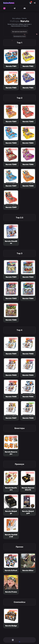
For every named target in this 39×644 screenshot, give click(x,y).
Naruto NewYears (11, 489)
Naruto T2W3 (11, 143)
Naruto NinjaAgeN (28, 512)
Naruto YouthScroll (11, 536)
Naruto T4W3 (11, 375)
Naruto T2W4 (28, 143)
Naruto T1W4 (28, 88)
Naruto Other (28, 570)
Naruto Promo (11, 592)
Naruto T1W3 (11, 88)
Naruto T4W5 (11, 397)
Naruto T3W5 (11, 320)
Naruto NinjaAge (11, 512)
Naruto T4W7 (11, 418)
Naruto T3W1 (11, 277)
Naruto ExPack (11, 570)
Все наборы (16, 18)
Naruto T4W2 (28, 354)
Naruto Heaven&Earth (28, 489)
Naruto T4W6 (28, 397)
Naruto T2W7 (11, 186)
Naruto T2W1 (11, 122)
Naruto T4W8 (28, 418)
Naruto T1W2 (28, 66)
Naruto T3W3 (11, 298)
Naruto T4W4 (28, 375)
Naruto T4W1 (11, 354)
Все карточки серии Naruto (19, 32)
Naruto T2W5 (11, 164)
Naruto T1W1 (11, 66)
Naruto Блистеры (11, 453)
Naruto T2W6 (28, 164)
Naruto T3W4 (28, 298)
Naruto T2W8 (28, 186)
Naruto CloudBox (11, 242)
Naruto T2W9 (11, 207)
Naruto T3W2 (28, 277)
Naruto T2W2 (28, 122)
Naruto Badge (11, 626)
